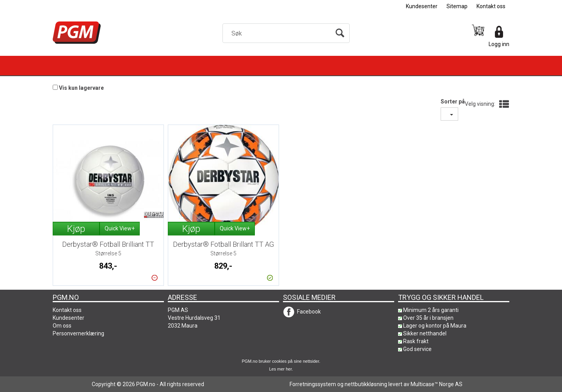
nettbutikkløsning (366, 384)
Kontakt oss (491, 6)
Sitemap (457, 6)
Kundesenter (422, 6)
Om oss (62, 326)
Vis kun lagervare (81, 88)
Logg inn (499, 44)
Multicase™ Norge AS (437, 384)
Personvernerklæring (78, 333)
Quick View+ (120, 228)
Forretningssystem (313, 384)
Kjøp (76, 229)
